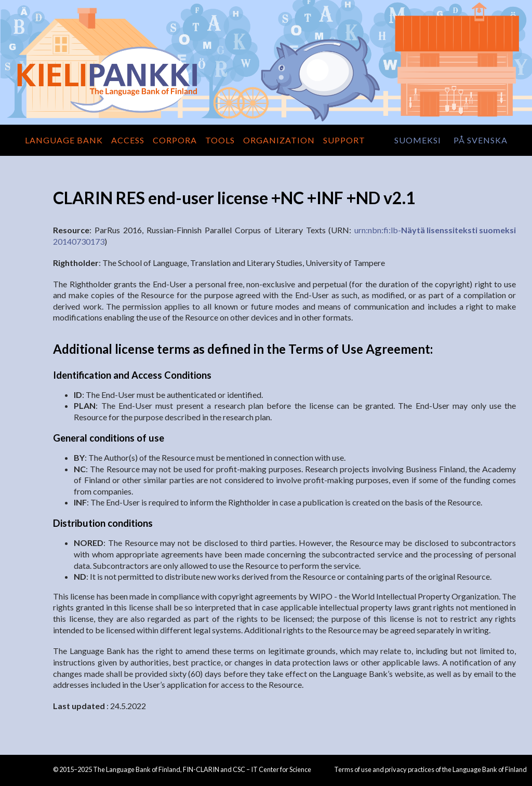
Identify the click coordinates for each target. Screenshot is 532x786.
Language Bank (64, 140)
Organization (279, 140)
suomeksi (418, 140)
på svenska (481, 140)
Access (128, 140)
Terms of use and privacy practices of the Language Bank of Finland (430, 769)
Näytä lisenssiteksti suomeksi (458, 230)
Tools (220, 140)
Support (344, 140)
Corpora (175, 140)
